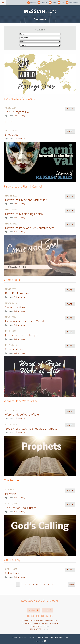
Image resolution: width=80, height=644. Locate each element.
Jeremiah (11, 494)
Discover (31, 637)
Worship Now (72, 3)
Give (61, 3)
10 (53, 584)
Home (48, 610)
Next (72, 584)
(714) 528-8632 (35, 629)
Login (52, 3)
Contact (31, 3)
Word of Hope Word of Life (22, 414)
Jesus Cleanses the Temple (22, 335)
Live (66, 637)
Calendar (42, 3)
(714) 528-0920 (37, 626)
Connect (40, 637)
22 (65, 584)
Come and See (14, 349)
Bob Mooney (19, 116)
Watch (70, 109)
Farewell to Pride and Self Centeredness (30, 228)
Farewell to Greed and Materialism (26, 200)
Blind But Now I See (17, 293)
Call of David (13, 573)
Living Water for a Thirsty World (24, 321)
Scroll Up (34, 610)
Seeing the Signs (15, 307)
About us (22, 637)
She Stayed (12, 134)
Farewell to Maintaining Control (24, 214)
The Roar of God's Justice (21, 508)
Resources (49, 637)
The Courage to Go (17, 112)
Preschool (59, 637)
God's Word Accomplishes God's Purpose (31, 428)
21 (60, 584)
